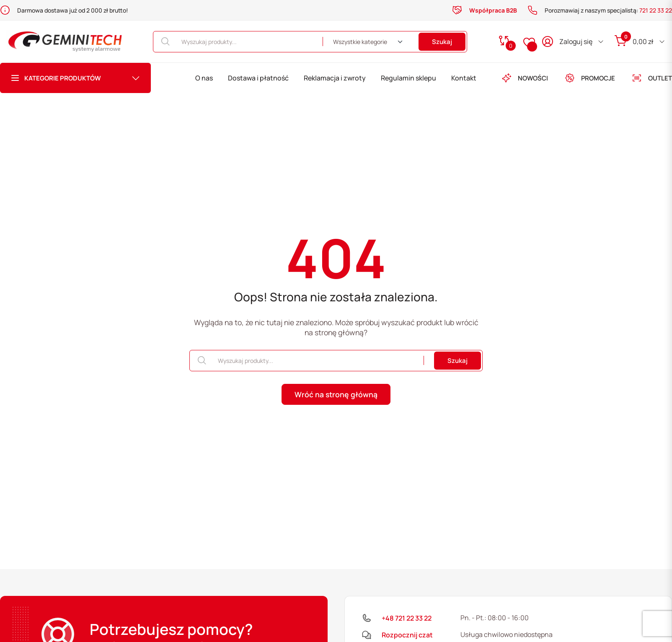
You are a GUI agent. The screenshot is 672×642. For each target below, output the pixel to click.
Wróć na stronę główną (336, 394)
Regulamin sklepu (408, 78)
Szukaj (442, 42)
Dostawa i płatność (258, 78)
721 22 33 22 (656, 10)
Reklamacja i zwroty (335, 78)
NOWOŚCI (525, 78)
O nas (204, 78)
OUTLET (652, 78)
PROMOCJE (590, 78)
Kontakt (464, 78)
